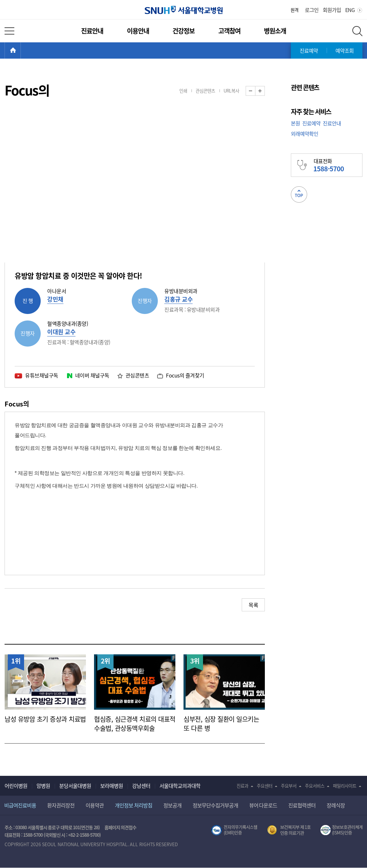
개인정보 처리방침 (134, 805)
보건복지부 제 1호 (289, 830)
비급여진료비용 (20, 805)
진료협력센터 (302, 805)
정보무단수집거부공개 (215, 805)
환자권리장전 (61, 805)
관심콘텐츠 (137, 375)
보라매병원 (112, 786)
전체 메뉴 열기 (9, 31)
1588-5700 (33, 835)
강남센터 (141, 786)
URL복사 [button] (231, 91)
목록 (253, 605)
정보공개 (172, 805)
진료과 (242, 786)
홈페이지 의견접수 (121, 827)
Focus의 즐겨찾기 (185, 375)
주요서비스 (315, 786)
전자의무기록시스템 (234, 830)
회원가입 (332, 10)
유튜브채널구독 (42, 375)
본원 (295, 123)
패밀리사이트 (345, 786)
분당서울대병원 (75, 786)
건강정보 (183, 31)
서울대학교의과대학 (180, 786)
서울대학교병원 (184, 10)
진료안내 (92, 31)
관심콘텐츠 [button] (205, 91)
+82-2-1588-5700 (84, 835)
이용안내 (138, 31)
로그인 (312, 10)
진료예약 (309, 50)
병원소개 (275, 31)
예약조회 (345, 50)
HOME (21, 50)
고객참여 (229, 31)
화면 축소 (255, 91)
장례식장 (336, 805)
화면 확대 (265, 91)
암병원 (43, 786)
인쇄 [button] (183, 91)
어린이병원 (16, 786)
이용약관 (95, 805)
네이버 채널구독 (92, 375)
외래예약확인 (305, 134)
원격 (294, 10)
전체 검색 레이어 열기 (357, 31)
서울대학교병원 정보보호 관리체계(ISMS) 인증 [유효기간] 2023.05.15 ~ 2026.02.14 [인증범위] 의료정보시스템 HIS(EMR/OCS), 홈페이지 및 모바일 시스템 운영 (341, 830)
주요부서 (289, 786)
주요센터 (265, 786)
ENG (350, 10)
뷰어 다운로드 (263, 805)
